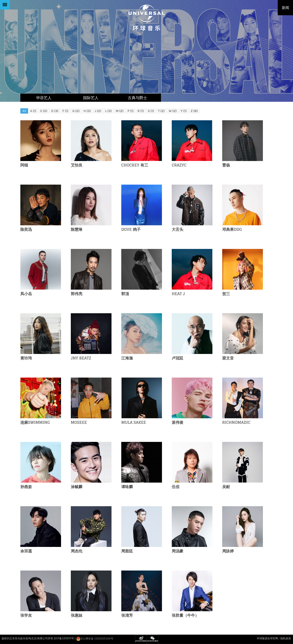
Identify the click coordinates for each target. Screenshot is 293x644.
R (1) (141, 111)
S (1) (151, 111)
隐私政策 (286, 638)
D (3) (55, 111)
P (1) (131, 111)
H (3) (87, 111)
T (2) (161, 111)
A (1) (33, 111)
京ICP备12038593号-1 (65, 638)
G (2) (76, 111)
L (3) (108, 111)
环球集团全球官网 (267, 638)
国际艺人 (91, 98)
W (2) (173, 111)
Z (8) (194, 111)
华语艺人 (44, 98)
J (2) (98, 111)
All (24, 111)
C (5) (44, 111)
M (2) (120, 111)
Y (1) (184, 111)
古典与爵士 (137, 98)
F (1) (65, 111)
